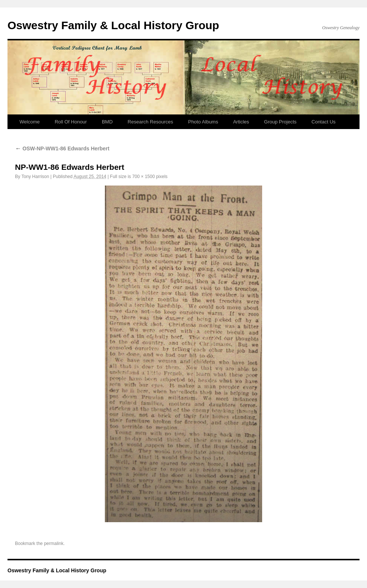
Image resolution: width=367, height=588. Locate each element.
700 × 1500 (143, 177)
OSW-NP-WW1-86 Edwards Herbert (62, 148)
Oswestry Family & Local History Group (113, 25)
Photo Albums (203, 122)
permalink (54, 543)
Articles (241, 122)
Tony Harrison (35, 177)
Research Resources (150, 122)
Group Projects (280, 122)
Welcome (30, 122)
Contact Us (324, 122)
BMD (107, 122)
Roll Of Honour (71, 122)
